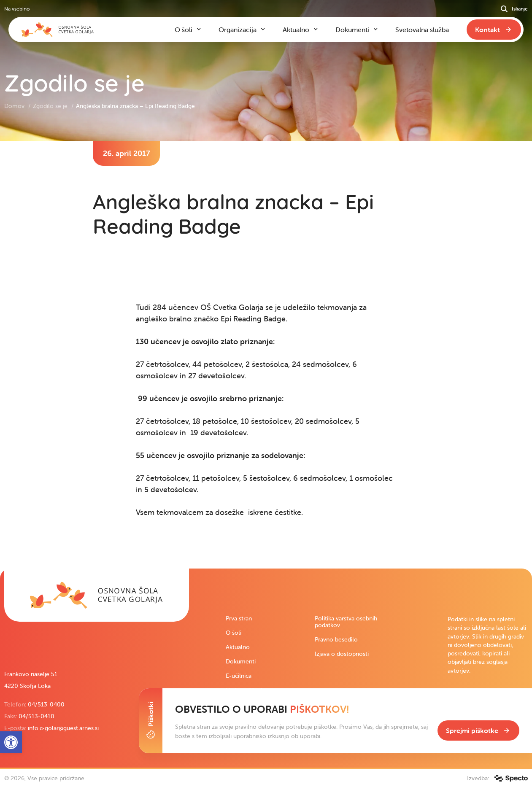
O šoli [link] (234, 633)
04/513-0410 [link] (36, 716)
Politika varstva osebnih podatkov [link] (346, 622)
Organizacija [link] (238, 30)
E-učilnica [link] (239, 676)
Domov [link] (15, 106)
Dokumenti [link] (241, 661)
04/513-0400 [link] (46, 704)
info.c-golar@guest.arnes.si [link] (63, 728)
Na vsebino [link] (17, 9)
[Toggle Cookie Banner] (151, 721)
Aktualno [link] (238, 647)
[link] (97, 595)
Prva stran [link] (239, 618)
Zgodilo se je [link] (51, 106)
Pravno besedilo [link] (336, 639)
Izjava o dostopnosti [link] (342, 654)
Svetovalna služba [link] (422, 30)
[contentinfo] (266, 355)
